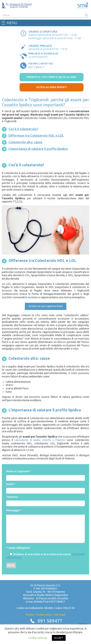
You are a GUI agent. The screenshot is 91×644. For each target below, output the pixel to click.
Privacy (30, 615)
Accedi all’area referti (52, 87)
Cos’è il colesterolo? (23, 129)
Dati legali (60, 615)
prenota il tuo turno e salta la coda (52, 77)
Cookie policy (44, 615)
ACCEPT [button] (59, 638)
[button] (46, 306)
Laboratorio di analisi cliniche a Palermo (40, 440)
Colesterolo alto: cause (25, 142)
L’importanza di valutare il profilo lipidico (38, 149)
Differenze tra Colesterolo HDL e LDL (36, 135)
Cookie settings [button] (38, 638)
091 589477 (50, 621)
